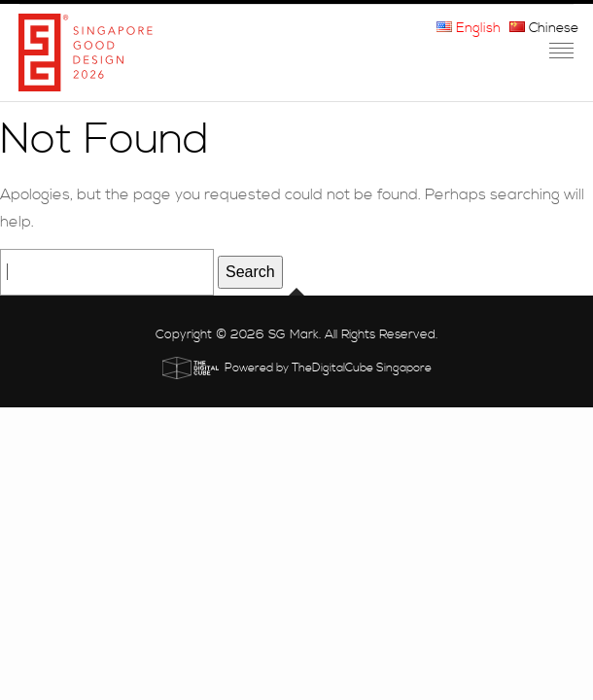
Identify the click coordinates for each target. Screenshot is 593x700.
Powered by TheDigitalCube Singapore (328, 368)
